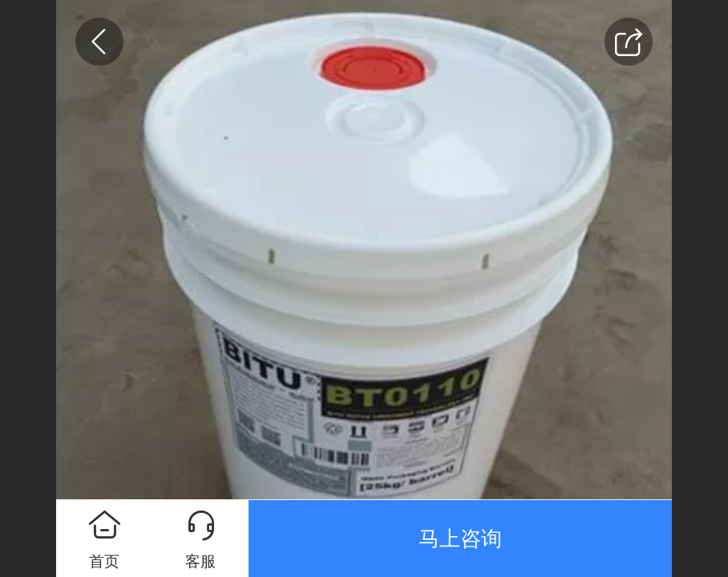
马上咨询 (460, 539)
